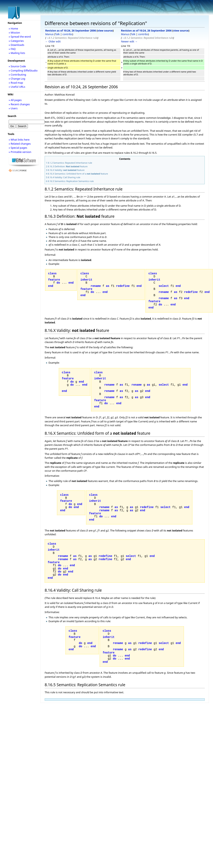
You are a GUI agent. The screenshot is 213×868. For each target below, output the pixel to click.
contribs (67, 34)
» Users (13, 108)
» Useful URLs (17, 87)
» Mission (14, 33)
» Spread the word (20, 37)
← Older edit (53, 41)
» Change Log (17, 79)
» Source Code (17, 66)
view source (105, 31)
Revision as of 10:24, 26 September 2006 (71, 31)
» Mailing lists (17, 53)
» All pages (15, 100)
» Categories (16, 41)
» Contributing (17, 75)
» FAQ (12, 49)
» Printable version (20, 152)
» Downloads (16, 45)
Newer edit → (129, 41)
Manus (49, 34)
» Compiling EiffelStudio (23, 70)
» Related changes (20, 144)
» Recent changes (19, 104)
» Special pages (18, 148)
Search (12, 116)
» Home (13, 28)
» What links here (19, 140)
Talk (57, 34)
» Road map (16, 83)
